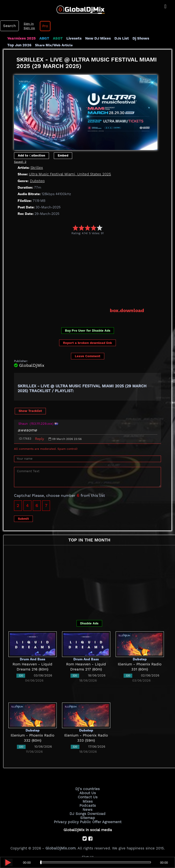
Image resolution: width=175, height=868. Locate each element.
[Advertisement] (94, 271)
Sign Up (29, 28)
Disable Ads (89, 623)
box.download (127, 310)
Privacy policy (66, 821)
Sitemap (88, 817)
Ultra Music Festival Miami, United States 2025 (69, 174)
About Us (87, 793)
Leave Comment (88, 356)
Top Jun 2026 (19, 45)
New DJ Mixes (98, 38)
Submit (23, 518)
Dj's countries (88, 789)
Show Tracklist (30, 411)
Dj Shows (140, 38)
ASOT (58, 38)
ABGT (44, 38)
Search (9, 26)
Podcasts (87, 805)
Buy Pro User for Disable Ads (88, 331)
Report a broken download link (87, 343)
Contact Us (88, 797)
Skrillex (37, 168)
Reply (39, 438)
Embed (63, 155)
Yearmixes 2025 (21, 38)
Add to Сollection (31, 155)
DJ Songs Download (88, 813)
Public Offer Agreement (100, 821)
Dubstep (37, 181)
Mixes (88, 801)
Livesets (74, 38)
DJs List (121, 38)
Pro (44, 26)
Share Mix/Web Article (54, 45)
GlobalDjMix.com (60, 848)
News (87, 809)
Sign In (28, 24)
